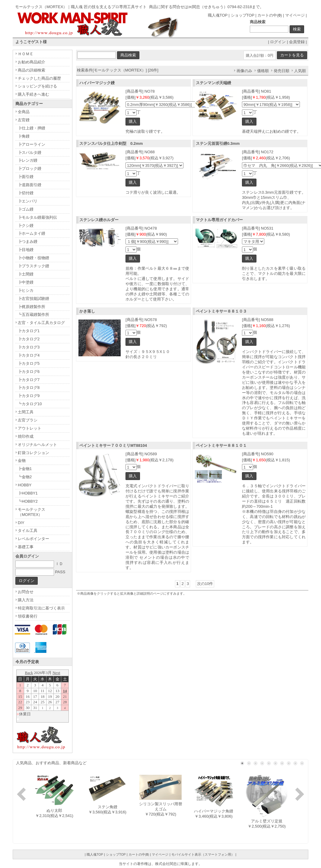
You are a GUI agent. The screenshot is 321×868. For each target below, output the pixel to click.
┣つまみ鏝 (28, 242)
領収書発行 (28, 616)
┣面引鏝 (26, 177)
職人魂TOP (218, 15)
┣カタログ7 (29, 380)
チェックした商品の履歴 (39, 78)
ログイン (278, 42)
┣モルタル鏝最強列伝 (37, 217)
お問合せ (26, 592)
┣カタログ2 (29, 339)
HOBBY (25, 485)
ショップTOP (243, 15)
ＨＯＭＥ (26, 54)
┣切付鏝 (26, 193)
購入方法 (26, 600)
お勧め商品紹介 (32, 62)
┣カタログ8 (29, 388)
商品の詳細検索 (32, 70)
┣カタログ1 (29, 331)
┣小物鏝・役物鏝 (33, 258)
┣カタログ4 (29, 355)
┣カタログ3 (29, 347)
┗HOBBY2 (28, 501)
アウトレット (30, 428)
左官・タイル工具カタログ (41, 323)
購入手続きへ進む (33, 94)
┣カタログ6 (29, 372)
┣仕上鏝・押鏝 (32, 128)
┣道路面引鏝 (30, 185)
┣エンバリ (28, 201)
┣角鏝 (24, 136)
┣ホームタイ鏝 (32, 233)
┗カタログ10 (30, 404)
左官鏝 (24, 120)
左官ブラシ (28, 420)
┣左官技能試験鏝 (33, 299)
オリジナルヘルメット (37, 445)
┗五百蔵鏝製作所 (33, 315)
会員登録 (297, 42)
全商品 (24, 112)
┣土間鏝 (26, 274)
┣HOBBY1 (28, 493)
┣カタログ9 (29, 396)
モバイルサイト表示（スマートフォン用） (203, 854)
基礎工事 (26, 547)
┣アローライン (32, 144)
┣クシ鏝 (26, 226)
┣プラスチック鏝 (33, 266)
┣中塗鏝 (26, 282)
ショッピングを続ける (37, 86)
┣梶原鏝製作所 (32, 307)
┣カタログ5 (29, 363)
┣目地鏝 (26, 250)
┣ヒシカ (26, 290)
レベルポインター (33, 539)
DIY (21, 523)
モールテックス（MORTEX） (32, 512)
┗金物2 (25, 477)
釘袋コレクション (33, 453)
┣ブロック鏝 (30, 169)
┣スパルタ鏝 (30, 153)
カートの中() (270, 15)
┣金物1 (25, 469)
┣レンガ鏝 (28, 160)
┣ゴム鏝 (26, 209)
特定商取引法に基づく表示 (41, 608)
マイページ (295, 15)
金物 (22, 461)
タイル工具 (28, 531)
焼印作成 (26, 436)
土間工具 (26, 412)
